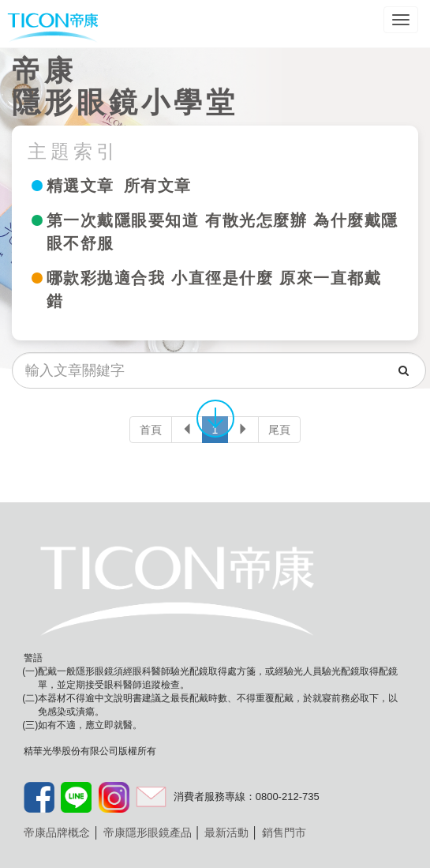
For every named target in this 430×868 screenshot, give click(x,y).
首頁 (151, 430)
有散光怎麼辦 (256, 220)
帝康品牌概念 (57, 832)
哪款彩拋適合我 (106, 278)
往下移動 (215, 418)
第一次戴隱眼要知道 (123, 220)
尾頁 (279, 430)
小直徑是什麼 (222, 278)
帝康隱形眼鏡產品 (148, 832)
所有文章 (158, 186)
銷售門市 (284, 832)
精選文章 (80, 186)
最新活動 (226, 832)
